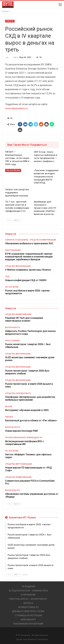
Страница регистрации (28, 615)
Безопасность (13, 327)
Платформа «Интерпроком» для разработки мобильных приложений (30, 398)
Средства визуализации (18, 266)
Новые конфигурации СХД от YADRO (26, 280)
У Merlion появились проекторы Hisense (28, 270)
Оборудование (13, 250)
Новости (10, 21)
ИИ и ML (9, 407)
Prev (9, 220)
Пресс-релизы (12, 341)
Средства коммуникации (43, 240)
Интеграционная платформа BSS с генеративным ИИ (24, 443)
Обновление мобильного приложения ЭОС (29, 243)
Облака (9, 417)
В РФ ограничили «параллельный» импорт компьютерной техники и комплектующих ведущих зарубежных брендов (29, 257)
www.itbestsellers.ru (16, 108)
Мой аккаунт (28, 620)
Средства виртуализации (18, 464)
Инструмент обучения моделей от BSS (27, 410)
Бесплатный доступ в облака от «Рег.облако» (31, 420)
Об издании (28, 587)
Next (17, 220)
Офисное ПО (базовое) (17, 240)
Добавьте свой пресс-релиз (28, 611)
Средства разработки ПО (18, 393)
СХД (7, 276)
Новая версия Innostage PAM (21, 431)
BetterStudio (43, 639)
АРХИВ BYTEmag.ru (28, 607)
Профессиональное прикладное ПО (24, 438)
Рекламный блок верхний (28, 624)
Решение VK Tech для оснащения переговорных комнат (24, 319)
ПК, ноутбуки (13, 170)
